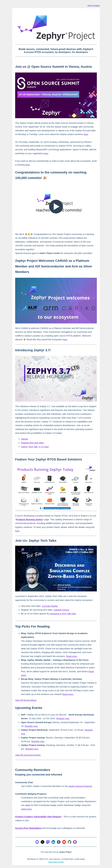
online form (26, 809)
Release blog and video (32, 443)
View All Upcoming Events (28, 755)
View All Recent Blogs (26, 700)
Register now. (63, 718)
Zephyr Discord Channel (80, 786)
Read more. (72, 656)
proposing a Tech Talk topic (63, 614)
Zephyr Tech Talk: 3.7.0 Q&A (35, 447)
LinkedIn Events (61, 610)
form (17, 531)
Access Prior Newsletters (28, 828)
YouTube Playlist (50, 606)
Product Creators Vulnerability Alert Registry (38, 817)
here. (65, 339)
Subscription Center (56, 862)
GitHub (24, 439)
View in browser (94, 6)
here (86, 134)
